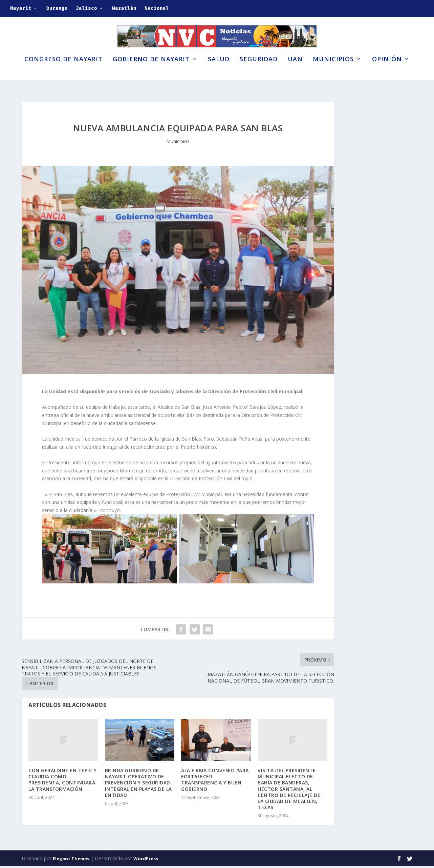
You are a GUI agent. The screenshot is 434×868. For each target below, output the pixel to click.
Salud (219, 70)
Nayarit (21, 8)
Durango (57, 8)
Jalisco (86, 8)
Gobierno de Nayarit (151, 70)
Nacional (157, 8)
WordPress (146, 860)
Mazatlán (124, 8)
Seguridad (259, 70)
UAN (295, 70)
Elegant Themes (71, 860)
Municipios (333, 70)
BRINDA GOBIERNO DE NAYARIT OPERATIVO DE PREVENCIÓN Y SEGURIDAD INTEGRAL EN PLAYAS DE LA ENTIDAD (138, 785)
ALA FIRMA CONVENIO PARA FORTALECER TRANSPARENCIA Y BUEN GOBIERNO (215, 782)
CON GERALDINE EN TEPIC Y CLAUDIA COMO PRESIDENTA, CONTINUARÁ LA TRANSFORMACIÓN (62, 782)
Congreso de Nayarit (63, 70)
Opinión (387, 70)
